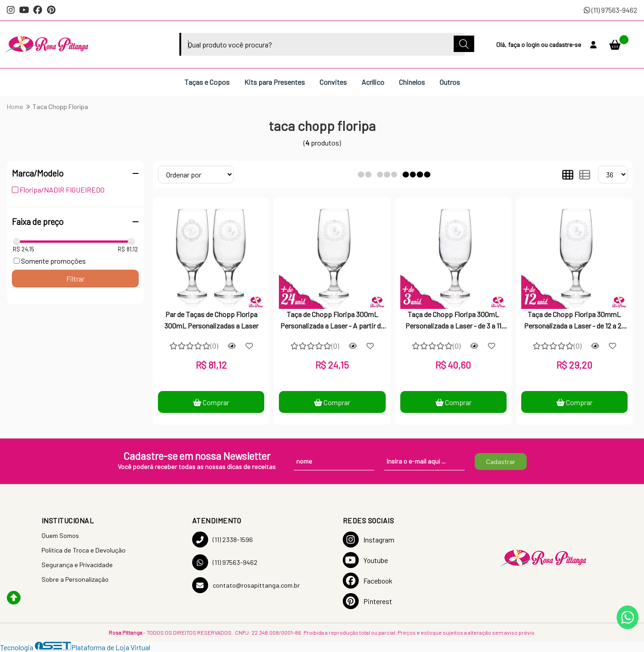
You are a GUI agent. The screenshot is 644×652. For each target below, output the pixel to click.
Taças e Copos (207, 82)
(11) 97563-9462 (610, 10)
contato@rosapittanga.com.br (246, 585)
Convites (333, 82)
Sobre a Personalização (75, 579)
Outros (450, 82)
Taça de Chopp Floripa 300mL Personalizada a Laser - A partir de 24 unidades (332, 321)
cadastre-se (565, 44)
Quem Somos (60, 535)
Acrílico (373, 82)
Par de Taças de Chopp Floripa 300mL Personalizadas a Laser (211, 320)
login (534, 44)
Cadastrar (501, 462)
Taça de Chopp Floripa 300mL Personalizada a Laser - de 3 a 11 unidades (453, 321)
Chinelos (412, 82)
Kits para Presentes (275, 82)
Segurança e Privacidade (77, 565)
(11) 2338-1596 (223, 540)
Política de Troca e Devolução (84, 550)
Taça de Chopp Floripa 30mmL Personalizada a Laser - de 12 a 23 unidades (574, 321)
